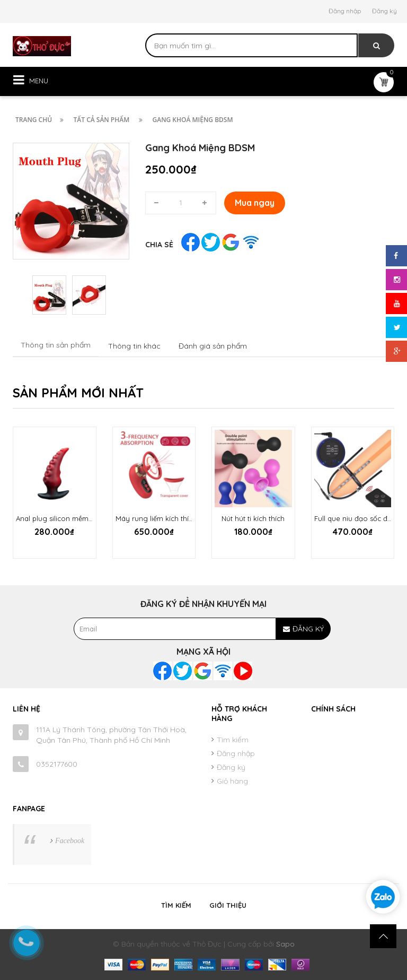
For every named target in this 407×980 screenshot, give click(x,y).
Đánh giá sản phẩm (213, 346)
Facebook (70, 841)
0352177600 (57, 764)
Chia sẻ (159, 245)
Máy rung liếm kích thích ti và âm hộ (176, 518)
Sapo (285, 944)
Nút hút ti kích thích (253, 518)
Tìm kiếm (233, 740)
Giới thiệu (228, 905)
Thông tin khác (134, 346)
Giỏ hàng (232, 781)
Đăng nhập (345, 11)
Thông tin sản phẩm (56, 345)
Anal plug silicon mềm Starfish (66, 518)
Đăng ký (384, 11)
